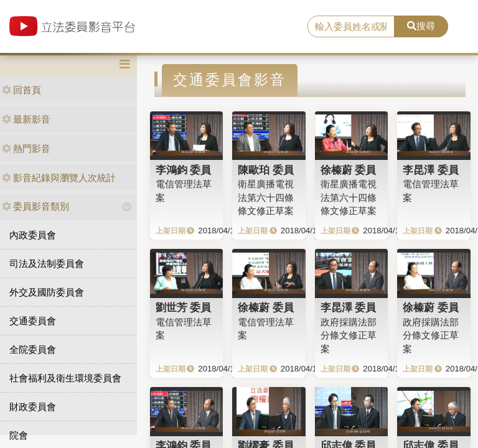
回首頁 (21, 90)
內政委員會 (33, 235)
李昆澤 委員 (431, 170)
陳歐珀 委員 (266, 170)
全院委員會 (33, 349)
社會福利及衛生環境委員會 (65, 378)
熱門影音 (26, 148)
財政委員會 (33, 407)
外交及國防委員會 (47, 292)
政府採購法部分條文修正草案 (349, 335)
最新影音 (26, 119)
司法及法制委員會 (47, 264)
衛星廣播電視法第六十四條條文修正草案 (266, 197)
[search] (351, 27)
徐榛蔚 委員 (349, 170)
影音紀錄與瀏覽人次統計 (59, 178)
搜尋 (421, 26)
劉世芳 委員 (184, 307)
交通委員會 (33, 321)
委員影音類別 (35, 206)
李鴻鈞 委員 (184, 170)
